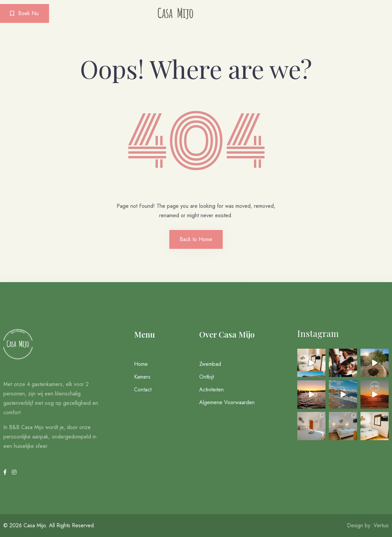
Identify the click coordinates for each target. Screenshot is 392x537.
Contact (143, 390)
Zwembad (210, 364)
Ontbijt (207, 377)
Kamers (142, 377)
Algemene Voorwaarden (227, 402)
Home (141, 364)
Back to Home (196, 239)
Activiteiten (211, 390)
